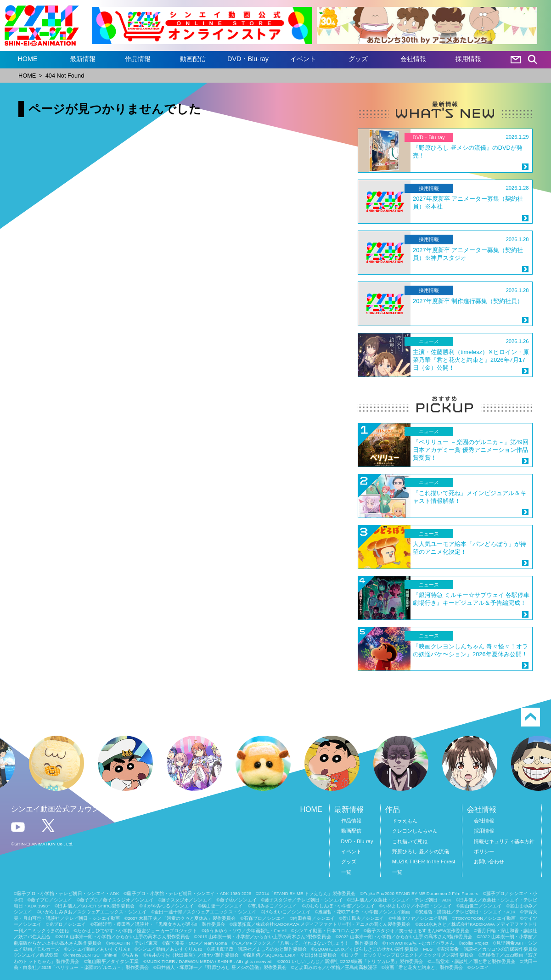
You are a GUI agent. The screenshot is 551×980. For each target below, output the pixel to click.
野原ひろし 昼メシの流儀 (421, 851)
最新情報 (83, 59)
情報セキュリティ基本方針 (504, 841)
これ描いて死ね (410, 841)
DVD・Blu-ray (248, 59)
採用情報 (468, 59)
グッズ (358, 59)
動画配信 (193, 59)
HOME (27, 59)
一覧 (346, 872)
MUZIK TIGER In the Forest (424, 862)
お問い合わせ (489, 862)
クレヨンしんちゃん (415, 831)
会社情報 (413, 59)
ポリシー (484, 851)
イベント (303, 59)
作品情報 (138, 59)
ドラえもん (405, 821)
